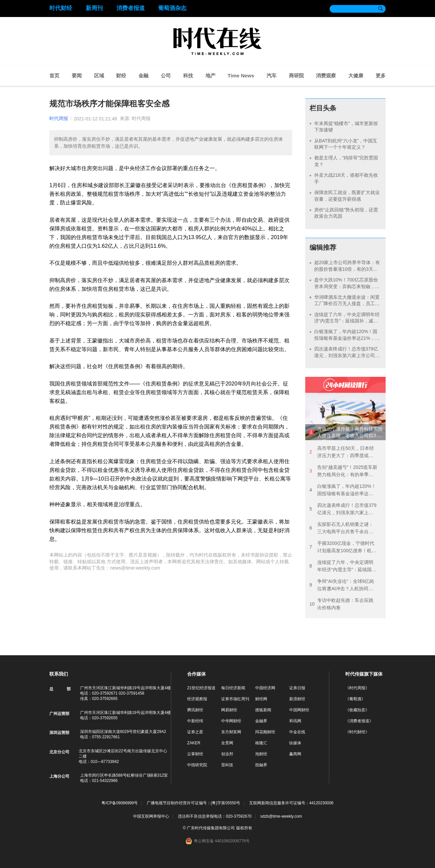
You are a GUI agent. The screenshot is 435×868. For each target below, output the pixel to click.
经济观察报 (197, 699)
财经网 (261, 699)
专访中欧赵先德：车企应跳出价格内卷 (341, 604)
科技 (188, 76)
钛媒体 (295, 743)
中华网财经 (231, 721)
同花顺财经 (265, 732)
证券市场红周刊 (235, 699)
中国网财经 (299, 710)
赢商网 (295, 754)
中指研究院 (197, 765)
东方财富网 (231, 732)
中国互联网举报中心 (151, 816)
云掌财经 (195, 754)
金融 (143, 76)
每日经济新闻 (233, 688)
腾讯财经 (195, 710)
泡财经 (261, 754)
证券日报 (297, 688)
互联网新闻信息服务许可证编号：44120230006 (291, 803)
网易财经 (229, 710)
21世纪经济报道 (201, 688)
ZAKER (194, 743)
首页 (54, 76)
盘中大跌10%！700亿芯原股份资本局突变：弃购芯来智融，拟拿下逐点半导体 (347, 286)
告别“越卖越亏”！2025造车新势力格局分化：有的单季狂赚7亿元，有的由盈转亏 (343, 471)
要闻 (77, 76)
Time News (241, 76)
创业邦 (227, 754)
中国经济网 (265, 688)
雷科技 (227, 765)
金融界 (261, 721)
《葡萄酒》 (355, 699)
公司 (166, 76)
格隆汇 (261, 743)
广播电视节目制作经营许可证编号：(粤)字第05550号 (194, 803)
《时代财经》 (357, 732)
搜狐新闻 (263, 710)
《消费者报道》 (359, 721)
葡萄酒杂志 (172, 8)
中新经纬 (195, 721)
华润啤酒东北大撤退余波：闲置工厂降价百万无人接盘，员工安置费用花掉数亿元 (347, 304)
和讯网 (295, 721)
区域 (99, 76)
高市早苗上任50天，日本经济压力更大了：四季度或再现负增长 (341, 452)
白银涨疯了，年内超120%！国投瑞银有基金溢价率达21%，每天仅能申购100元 (347, 338)
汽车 (272, 76)
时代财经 (61, 8)
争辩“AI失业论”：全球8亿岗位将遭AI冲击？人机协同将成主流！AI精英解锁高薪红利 (342, 585)
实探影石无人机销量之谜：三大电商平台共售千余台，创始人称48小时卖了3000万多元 (342, 528)
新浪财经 (297, 699)
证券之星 (195, 732)
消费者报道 (131, 8)
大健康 (356, 76)
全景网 (227, 743)
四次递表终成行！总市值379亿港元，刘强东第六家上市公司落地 (347, 355)
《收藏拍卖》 (357, 710)
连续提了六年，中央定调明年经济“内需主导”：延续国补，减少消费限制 (347, 321)
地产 (210, 76)
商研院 (296, 76)
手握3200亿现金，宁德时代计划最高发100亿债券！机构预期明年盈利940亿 (343, 547)
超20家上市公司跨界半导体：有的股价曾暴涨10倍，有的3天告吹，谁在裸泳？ (347, 269)
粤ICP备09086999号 (120, 803)
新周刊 (94, 8)
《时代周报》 (357, 688)
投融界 (261, 765)
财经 (121, 76)
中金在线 (297, 732)
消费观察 (326, 76)
